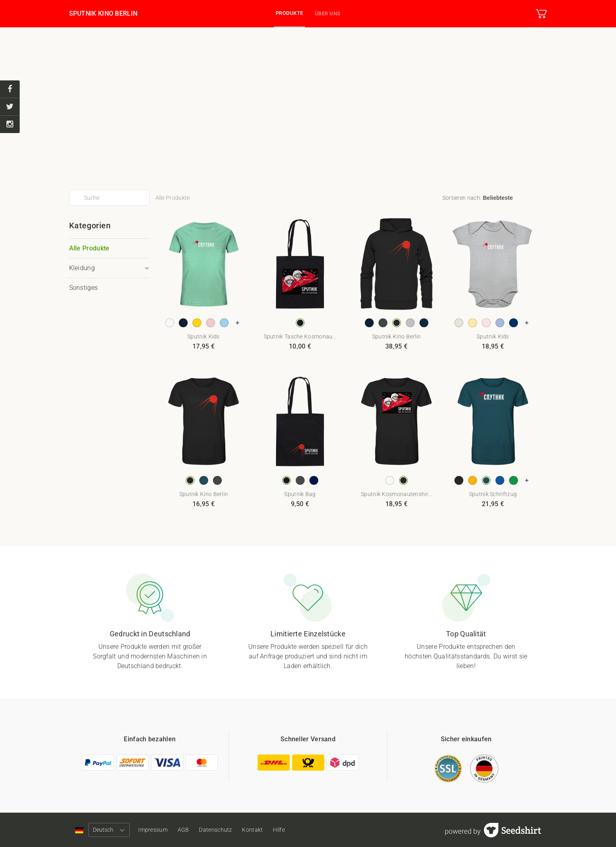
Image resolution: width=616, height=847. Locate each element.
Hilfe (296, 830)
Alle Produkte (89, 248)
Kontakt (266, 830)
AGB (190, 830)
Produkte (290, 13)
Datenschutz (226, 830)
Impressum (157, 830)
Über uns (328, 13)
